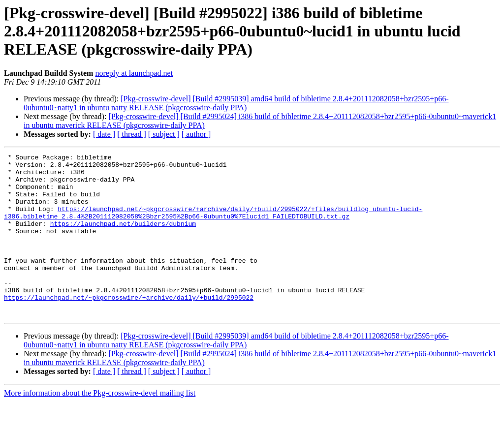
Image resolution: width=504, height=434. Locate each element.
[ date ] (104, 134)
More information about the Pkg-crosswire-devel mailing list (100, 425)
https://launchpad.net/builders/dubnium (123, 238)
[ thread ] (132, 134)
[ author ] (196, 134)
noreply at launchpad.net (134, 73)
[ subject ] (164, 134)
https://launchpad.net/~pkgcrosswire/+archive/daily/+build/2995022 (129, 327)
